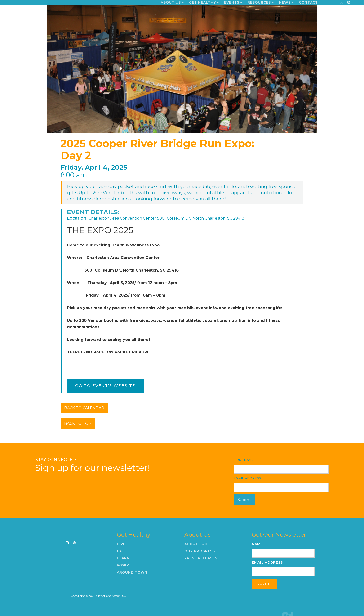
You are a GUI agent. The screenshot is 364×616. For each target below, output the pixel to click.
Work (123, 565)
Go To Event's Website (105, 386)
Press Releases (201, 558)
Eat (121, 551)
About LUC (196, 544)
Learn (123, 558)
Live (121, 544)
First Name (244, 460)
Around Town (132, 572)
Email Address (247, 478)
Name (257, 544)
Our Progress (200, 551)
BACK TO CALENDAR (84, 408)
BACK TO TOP (78, 423)
